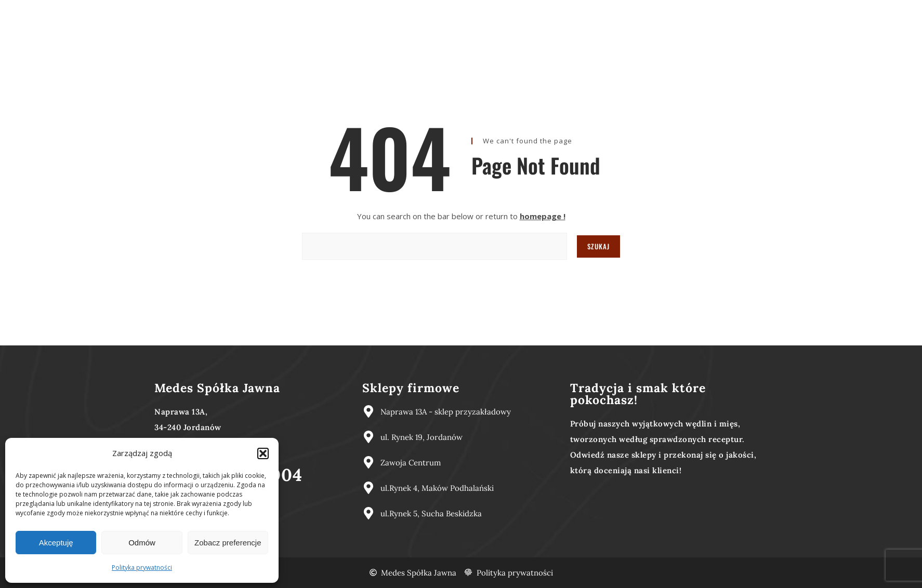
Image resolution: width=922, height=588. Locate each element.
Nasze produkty (493, 11)
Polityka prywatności (142, 567)
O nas (434, 11)
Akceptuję (56, 543)
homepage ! (543, 216)
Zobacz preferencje (228, 543)
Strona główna (377, 11)
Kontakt (557, 11)
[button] (263, 453)
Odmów (142, 543)
